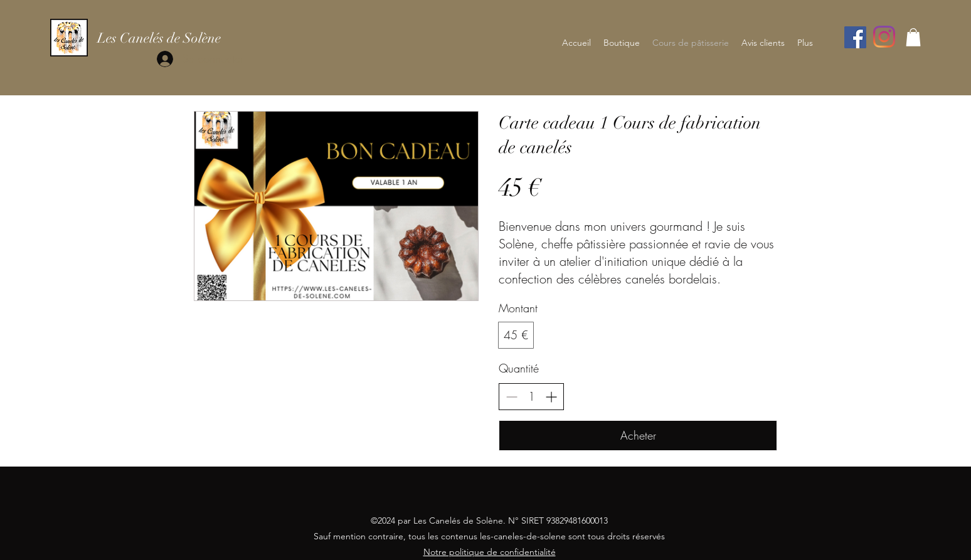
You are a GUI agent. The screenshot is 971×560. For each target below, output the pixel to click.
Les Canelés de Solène (159, 38)
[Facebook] (855, 37)
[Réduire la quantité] (512, 397)
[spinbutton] (531, 397)
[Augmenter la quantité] (551, 397)
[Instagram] (884, 37)
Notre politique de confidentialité (490, 552)
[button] (913, 37)
